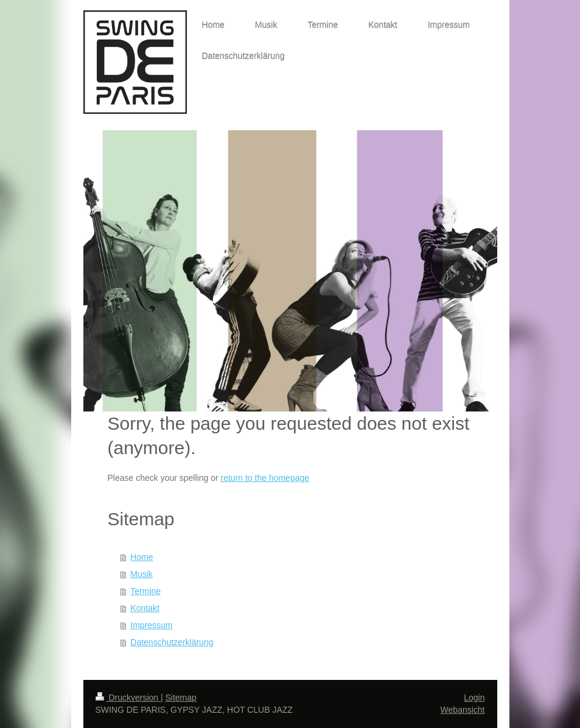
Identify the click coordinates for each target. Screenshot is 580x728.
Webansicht (463, 710)
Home (142, 557)
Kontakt (145, 608)
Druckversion (128, 698)
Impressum (151, 625)
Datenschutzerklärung (172, 642)
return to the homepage (265, 478)
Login (474, 698)
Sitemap (181, 698)
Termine (145, 591)
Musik (142, 574)
